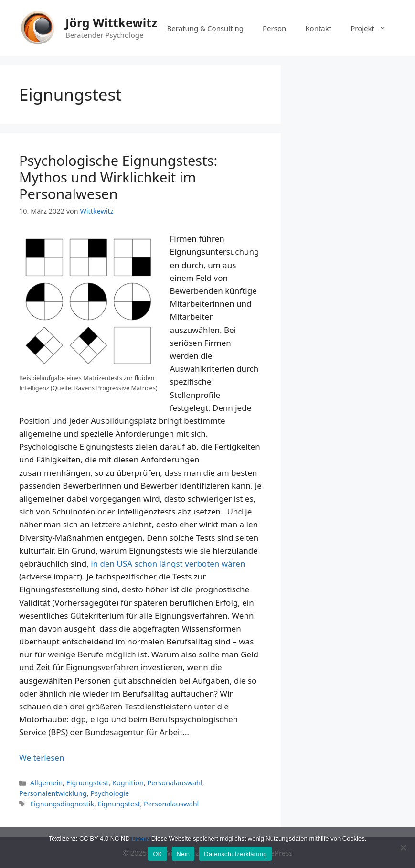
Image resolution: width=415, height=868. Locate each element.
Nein (183, 854)
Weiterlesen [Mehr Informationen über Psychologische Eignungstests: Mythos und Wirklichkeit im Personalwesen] (42, 757)
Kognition (128, 783)
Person (274, 28)
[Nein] (403, 847)
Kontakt (318, 28)
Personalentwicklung (53, 793)
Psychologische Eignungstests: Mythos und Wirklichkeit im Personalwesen (118, 177)
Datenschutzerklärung (235, 854)
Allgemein (46, 783)
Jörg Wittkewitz (111, 22)
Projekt (373, 28)
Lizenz (141, 839)
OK (157, 854)
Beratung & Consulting (205, 28)
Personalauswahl (175, 783)
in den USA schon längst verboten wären (168, 563)
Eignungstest (88, 783)
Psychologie (110, 793)
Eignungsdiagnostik (62, 804)
